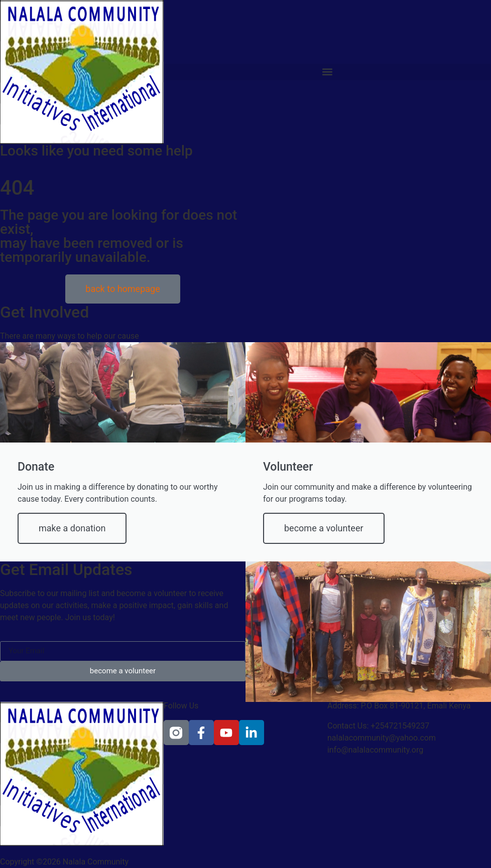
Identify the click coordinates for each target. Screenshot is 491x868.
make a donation (72, 528)
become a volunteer (324, 528)
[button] (327, 72)
